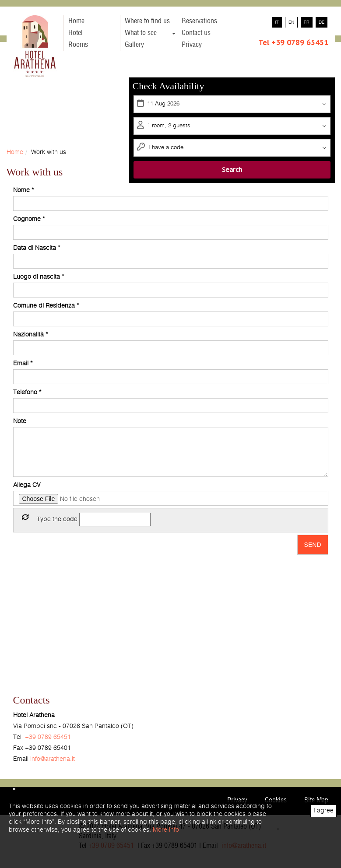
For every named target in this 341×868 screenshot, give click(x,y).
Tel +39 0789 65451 (293, 42)
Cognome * (29, 219)
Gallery (134, 45)
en (291, 22)
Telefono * (27, 392)
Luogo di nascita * (39, 277)
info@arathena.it (53, 759)
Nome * (23, 190)
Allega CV (27, 485)
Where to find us (147, 21)
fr (307, 22)
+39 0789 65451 (48, 737)
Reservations (199, 21)
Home (76, 21)
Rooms (78, 45)
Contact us (196, 33)
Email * (23, 364)
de (322, 22)
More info (166, 830)
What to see (150, 33)
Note (20, 421)
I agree (323, 811)
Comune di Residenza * (46, 306)
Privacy (192, 45)
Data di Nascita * (37, 248)
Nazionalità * (30, 335)
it (277, 22)
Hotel (76, 33)
